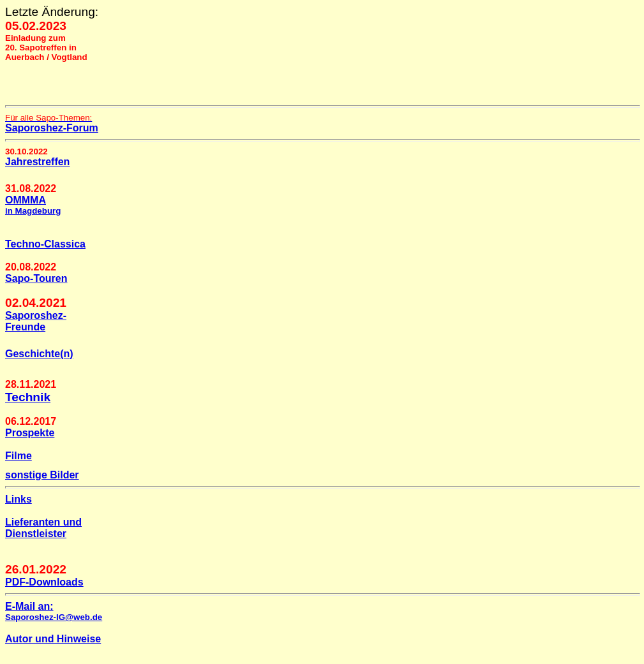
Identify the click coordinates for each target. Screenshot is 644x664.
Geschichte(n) (39, 354)
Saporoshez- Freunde (36, 321)
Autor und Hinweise (53, 639)
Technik (28, 397)
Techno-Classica (45, 244)
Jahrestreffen (37, 162)
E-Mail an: (29, 606)
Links (19, 499)
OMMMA (33, 205)
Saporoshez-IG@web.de (54, 617)
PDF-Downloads (44, 582)
